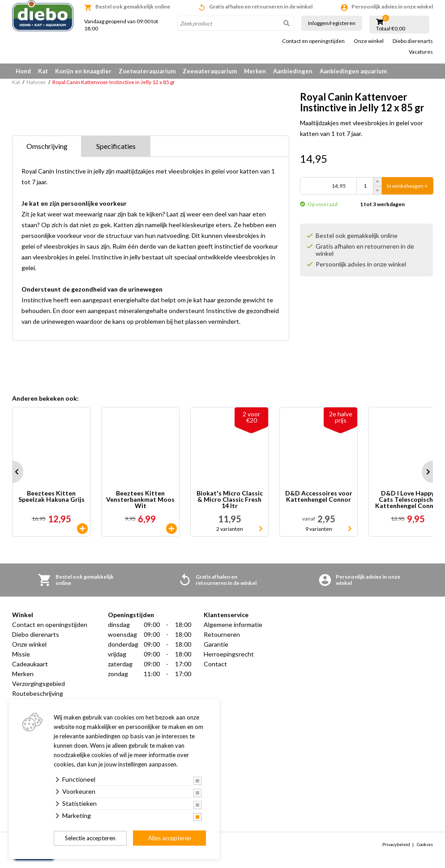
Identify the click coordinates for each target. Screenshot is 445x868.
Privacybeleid (396, 844)
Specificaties (116, 146)
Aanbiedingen (293, 71)
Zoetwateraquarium (147, 71)
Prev (12, 472)
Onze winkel (369, 41)
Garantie (216, 644)
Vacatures (421, 52)
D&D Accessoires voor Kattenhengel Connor (319, 497)
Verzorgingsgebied (39, 684)
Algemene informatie (233, 625)
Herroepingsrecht (229, 654)
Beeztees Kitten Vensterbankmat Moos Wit (140, 500)
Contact (215, 664)
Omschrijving (47, 146)
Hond (23, 71)
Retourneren (222, 634)
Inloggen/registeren (332, 23)
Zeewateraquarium (210, 71)
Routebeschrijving (38, 693)
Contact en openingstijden (313, 41)
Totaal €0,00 (391, 29)
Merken (255, 71)
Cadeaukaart (30, 664)
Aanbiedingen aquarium (353, 71)
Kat (43, 71)
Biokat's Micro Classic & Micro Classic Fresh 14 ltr (230, 500)
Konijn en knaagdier (83, 71)
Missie (21, 654)
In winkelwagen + (407, 186)
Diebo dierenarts (413, 41)
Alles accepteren (170, 838)
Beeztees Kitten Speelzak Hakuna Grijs (51, 497)
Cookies (425, 844)
